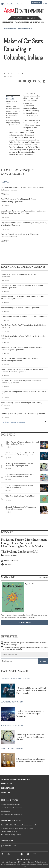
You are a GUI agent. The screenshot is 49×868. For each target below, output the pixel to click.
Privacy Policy (33, 865)
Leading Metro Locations (9, 831)
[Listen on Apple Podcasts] (24, 561)
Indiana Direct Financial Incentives (13, 108)
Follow (18, 18)
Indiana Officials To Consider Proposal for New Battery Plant (13, 115)
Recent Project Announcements (18, 28)
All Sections (46, 22)
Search (31, 18)
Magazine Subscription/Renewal (15, 779)
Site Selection (6, 811)
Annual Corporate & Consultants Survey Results (17, 828)
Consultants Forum (9, 4)
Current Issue (7, 788)
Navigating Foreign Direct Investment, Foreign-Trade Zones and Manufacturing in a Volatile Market (24, 543)
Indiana (5, 182)
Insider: (24, 644)
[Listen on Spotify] (24, 564)
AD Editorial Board (38, 22)
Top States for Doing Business (11, 835)
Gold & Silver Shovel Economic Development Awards (19, 825)
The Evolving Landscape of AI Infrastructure (19, 553)
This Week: (24, 649)
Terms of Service (43, 865)
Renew (45, 3)
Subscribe (37, 3)
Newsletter (6, 784)
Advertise (20, 4)
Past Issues (44, 578)
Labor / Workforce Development (12, 808)
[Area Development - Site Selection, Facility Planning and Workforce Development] (24, 11)
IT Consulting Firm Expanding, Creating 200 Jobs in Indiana (13, 123)
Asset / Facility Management (10, 805)
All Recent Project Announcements (14, 422)
